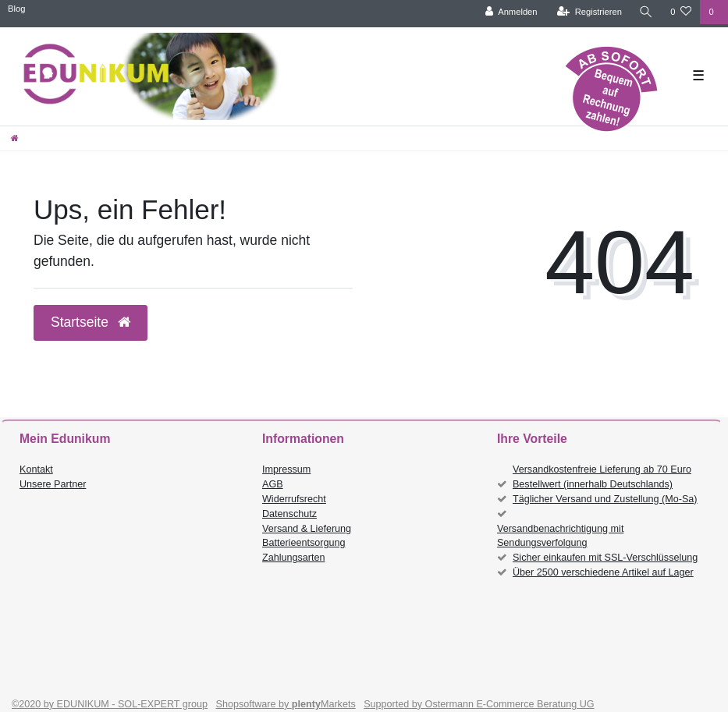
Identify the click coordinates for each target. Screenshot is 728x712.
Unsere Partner (53, 484)
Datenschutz (289, 514)
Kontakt (36, 469)
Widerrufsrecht (294, 499)
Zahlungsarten (294, 558)
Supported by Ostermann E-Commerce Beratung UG (479, 704)
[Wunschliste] (681, 12)
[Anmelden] (511, 12)
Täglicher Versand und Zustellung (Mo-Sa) (605, 499)
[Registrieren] (590, 12)
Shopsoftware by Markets (286, 704)
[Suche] (646, 12)
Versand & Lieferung (307, 529)
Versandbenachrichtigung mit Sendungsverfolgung (560, 536)
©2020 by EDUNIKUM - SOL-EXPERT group (110, 704)
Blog (16, 9)
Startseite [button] (91, 322)
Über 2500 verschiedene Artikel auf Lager (603, 572)
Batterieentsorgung (304, 543)
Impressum (286, 469)
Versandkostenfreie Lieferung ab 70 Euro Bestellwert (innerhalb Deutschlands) (602, 477)
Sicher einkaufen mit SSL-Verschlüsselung (605, 558)
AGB (273, 484)
